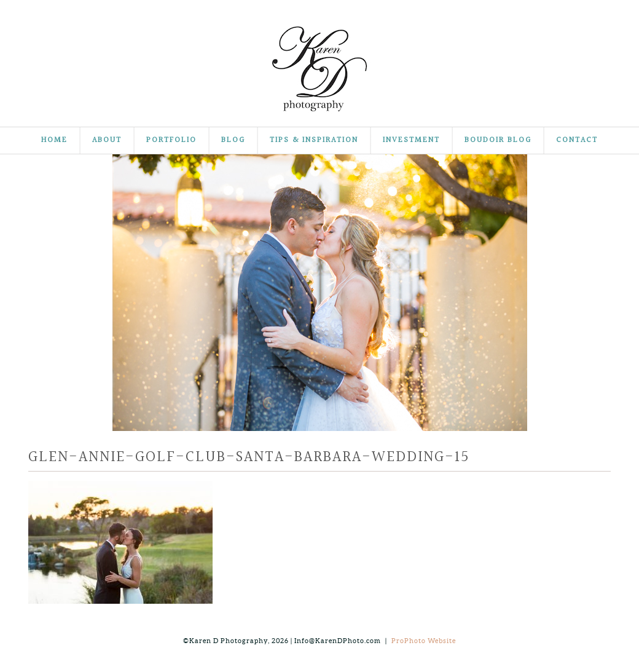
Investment (411, 140)
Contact (577, 140)
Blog (233, 140)
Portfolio (171, 140)
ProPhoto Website (424, 641)
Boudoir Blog (498, 140)
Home (54, 140)
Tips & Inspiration (314, 140)
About (107, 140)
